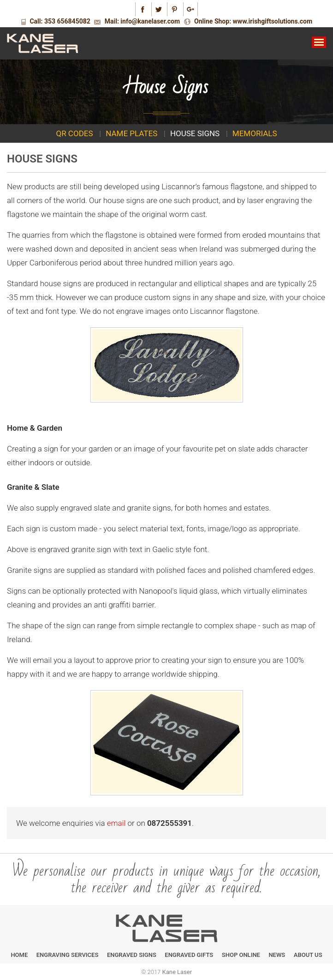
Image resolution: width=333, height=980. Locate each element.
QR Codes (74, 133)
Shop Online (241, 955)
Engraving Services (68, 955)
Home (19, 955)
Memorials (255, 133)
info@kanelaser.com (150, 21)
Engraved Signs (132, 955)
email (116, 823)
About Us (308, 955)
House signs (195, 133)
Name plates (131, 133)
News (277, 955)
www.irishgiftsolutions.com (273, 21)
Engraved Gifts (189, 955)
